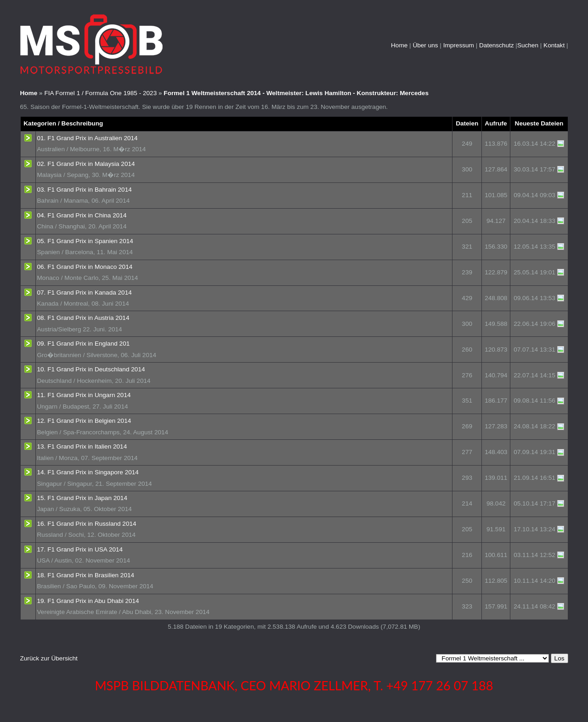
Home (399, 45)
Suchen (528, 45)
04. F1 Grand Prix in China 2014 (82, 215)
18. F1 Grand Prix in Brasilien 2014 (86, 575)
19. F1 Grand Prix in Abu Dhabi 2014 (88, 601)
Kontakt (554, 45)
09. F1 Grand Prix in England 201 (84, 344)
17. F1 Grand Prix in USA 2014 (80, 549)
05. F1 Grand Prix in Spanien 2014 (85, 241)
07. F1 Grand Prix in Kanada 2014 (85, 293)
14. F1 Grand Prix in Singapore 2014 (88, 472)
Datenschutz (497, 45)
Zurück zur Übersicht (49, 658)
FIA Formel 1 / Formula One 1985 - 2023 (100, 93)
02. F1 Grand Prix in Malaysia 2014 (86, 164)
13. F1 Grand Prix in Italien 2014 (82, 446)
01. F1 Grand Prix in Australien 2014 (88, 138)
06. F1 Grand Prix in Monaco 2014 (85, 267)
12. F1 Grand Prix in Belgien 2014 (84, 421)
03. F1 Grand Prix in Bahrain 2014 (85, 190)
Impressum (459, 45)
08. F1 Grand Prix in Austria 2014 (83, 318)
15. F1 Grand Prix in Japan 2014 (82, 498)
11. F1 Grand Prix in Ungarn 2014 (84, 395)
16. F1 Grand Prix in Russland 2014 (87, 524)
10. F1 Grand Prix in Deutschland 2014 (91, 369)
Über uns (425, 45)
